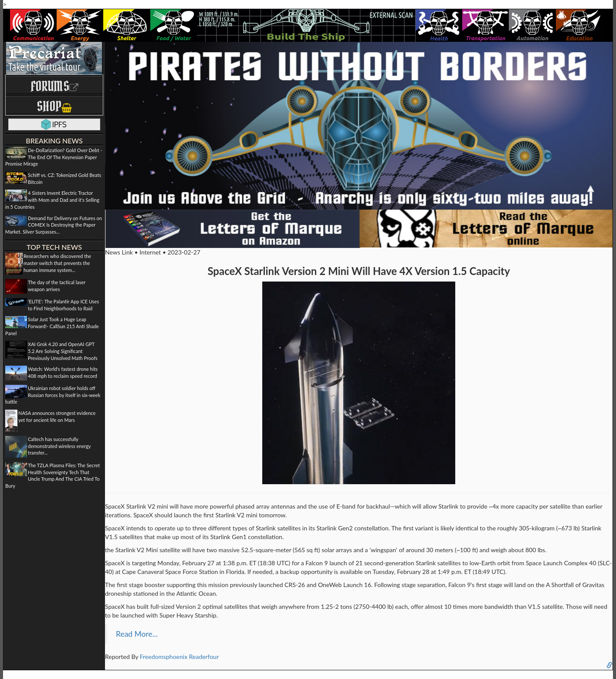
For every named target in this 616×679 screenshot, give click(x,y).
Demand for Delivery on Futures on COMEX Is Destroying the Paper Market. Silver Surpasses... (54, 225)
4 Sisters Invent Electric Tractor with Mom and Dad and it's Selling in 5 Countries (52, 200)
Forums (54, 86)
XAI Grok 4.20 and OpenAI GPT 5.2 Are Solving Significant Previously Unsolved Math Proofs (63, 351)
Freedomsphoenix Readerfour (179, 657)
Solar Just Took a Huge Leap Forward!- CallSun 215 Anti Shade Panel (52, 326)
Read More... (137, 634)
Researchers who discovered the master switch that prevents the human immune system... (57, 263)
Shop (54, 106)
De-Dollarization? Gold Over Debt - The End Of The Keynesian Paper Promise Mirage (54, 157)
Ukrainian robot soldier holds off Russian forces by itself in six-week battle (53, 395)
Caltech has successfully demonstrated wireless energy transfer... (59, 446)
